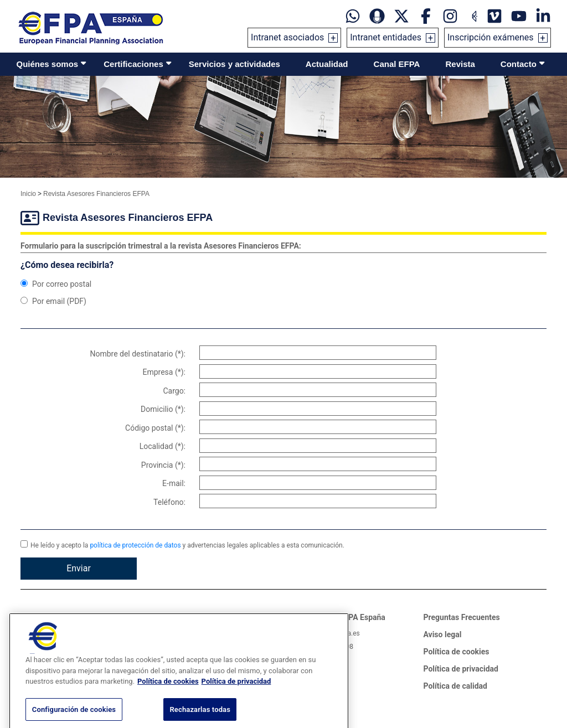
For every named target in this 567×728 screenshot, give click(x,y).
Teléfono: (169, 502)
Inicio (28, 194)
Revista (460, 64)
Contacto (519, 64)
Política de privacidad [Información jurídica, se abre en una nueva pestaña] (236, 693)
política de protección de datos (135, 545)
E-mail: (174, 483)
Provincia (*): (163, 465)
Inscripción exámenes (491, 37)
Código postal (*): (155, 428)
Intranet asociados (287, 37)
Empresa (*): (164, 372)
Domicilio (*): (163, 409)
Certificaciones (133, 64)
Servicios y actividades (234, 64)
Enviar (79, 568)
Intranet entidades (386, 37)
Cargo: (174, 391)
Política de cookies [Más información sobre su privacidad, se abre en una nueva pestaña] (168, 693)
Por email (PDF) (53, 301)
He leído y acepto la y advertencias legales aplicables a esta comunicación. (182, 545)
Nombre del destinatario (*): (138, 354)
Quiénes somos (48, 64)
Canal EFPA (397, 64)
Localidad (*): (163, 446)
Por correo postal (56, 284)
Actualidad (327, 64)
